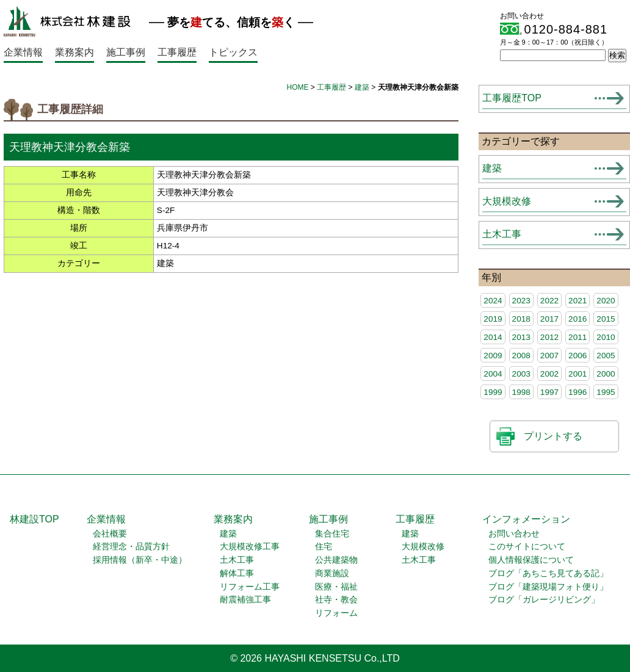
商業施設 (332, 573)
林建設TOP (34, 519)
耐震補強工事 (245, 600)
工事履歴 (177, 52)
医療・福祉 (336, 587)
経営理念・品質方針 (131, 547)
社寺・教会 (336, 600)
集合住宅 (332, 534)
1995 (606, 392)
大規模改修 (507, 201)
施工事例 (126, 52)
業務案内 (74, 52)
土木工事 (502, 234)
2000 (606, 374)
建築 (362, 87)
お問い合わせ (514, 534)
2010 (606, 337)
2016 (577, 319)
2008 (521, 356)
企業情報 (23, 52)
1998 (521, 392)
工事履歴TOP (512, 98)
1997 (549, 392)
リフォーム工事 (250, 587)
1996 (577, 392)
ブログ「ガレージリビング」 (544, 600)
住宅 (324, 547)
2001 (577, 374)
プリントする (553, 436)
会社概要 (110, 534)
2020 (606, 301)
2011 (577, 337)
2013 (521, 337)
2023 (521, 301)
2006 (577, 356)
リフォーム (336, 613)
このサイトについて (527, 547)
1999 (493, 392)
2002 (549, 374)
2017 (549, 319)
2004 (493, 374)
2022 (549, 301)
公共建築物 (336, 560)
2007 (549, 356)
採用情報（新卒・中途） (140, 560)
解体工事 (237, 573)
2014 (493, 337)
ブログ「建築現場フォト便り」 (548, 587)
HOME (298, 87)
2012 (549, 337)
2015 (606, 319)
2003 (521, 374)
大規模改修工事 (250, 547)
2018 (521, 319)
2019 (493, 319)
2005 (606, 356)
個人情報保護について (531, 560)
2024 (493, 301)
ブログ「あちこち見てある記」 (548, 573)
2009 (493, 356)
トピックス (233, 52)
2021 (577, 301)
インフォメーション (526, 519)
